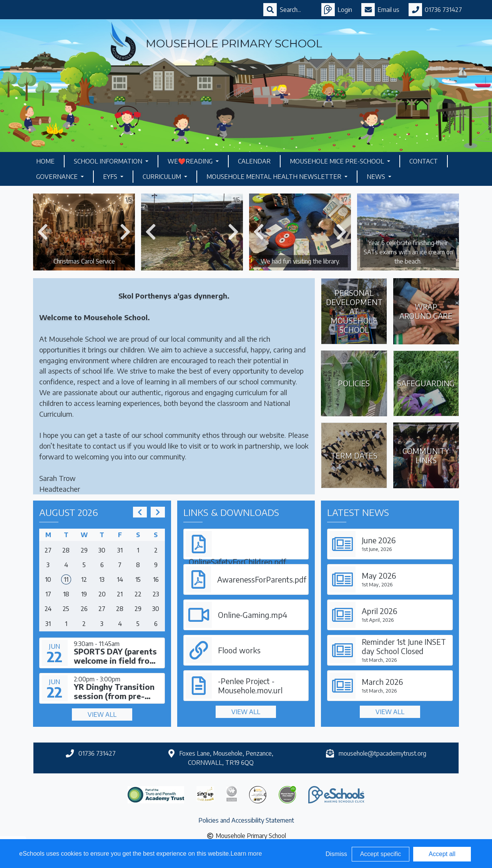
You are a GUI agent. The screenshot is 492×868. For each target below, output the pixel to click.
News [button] (377, 177)
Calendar (254, 161)
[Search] (296, 10)
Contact (424, 161)
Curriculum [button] (163, 177)
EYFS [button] (111, 177)
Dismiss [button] (336, 854)
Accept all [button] (442, 854)
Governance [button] (58, 177)
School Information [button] (109, 161)
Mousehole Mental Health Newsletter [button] (275, 177)
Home (45, 161)
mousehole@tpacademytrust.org (382, 753)
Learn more (246, 854)
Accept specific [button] (381, 854)
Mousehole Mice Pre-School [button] (338, 161)
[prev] (140, 512)
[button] (43, 232)
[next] (158, 512)
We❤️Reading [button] (191, 161)
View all (102, 714)
